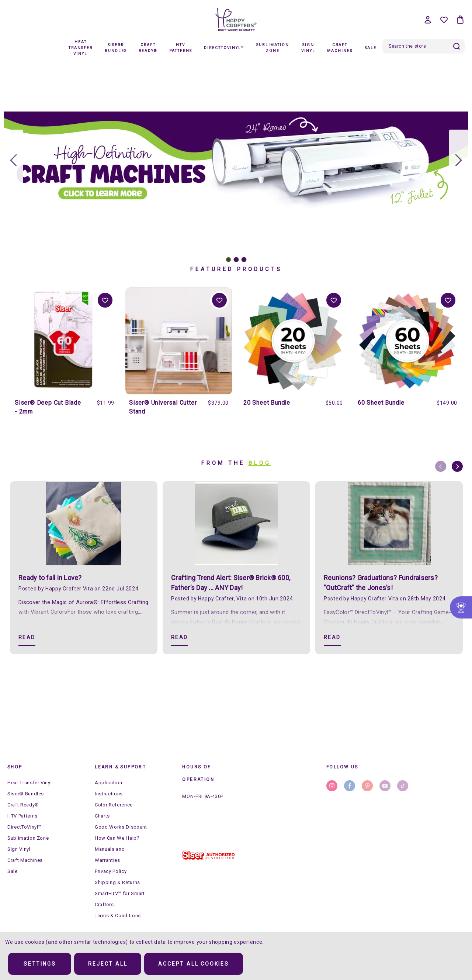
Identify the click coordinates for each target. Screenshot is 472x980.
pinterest (367, 786)
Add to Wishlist (105, 300)
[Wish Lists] (444, 20)
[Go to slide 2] (459, 161)
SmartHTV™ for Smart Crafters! (120, 899)
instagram (332, 786)
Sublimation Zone (273, 48)
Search (457, 46)
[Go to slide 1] (228, 260)
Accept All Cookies (193, 964)
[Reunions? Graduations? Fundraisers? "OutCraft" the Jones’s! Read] (332, 638)
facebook (350, 786)
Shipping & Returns (117, 882)
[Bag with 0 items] (460, 20)
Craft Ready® (148, 48)
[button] (208, 855)
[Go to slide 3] (14, 161)
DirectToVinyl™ (224, 48)
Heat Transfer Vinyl (81, 48)
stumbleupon (403, 786)
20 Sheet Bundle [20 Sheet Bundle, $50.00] (267, 403)
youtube (385, 786)
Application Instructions (109, 788)
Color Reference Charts (114, 810)
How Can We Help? (117, 838)
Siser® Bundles (116, 48)
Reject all (108, 964)
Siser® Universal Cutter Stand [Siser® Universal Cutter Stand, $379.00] (163, 407)
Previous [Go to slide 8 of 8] (441, 466)
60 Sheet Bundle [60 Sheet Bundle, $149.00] (381, 403)
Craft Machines (340, 48)
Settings (40, 964)
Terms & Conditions (118, 916)
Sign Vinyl (308, 48)
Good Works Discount (121, 827)
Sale (371, 48)
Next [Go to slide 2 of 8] (457, 466)
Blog (260, 463)
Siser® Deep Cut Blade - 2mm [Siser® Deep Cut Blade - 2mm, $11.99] (48, 407)
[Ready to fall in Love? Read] (27, 638)
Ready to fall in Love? (50, 578)
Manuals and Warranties (110, 855)
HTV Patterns (181, 48)
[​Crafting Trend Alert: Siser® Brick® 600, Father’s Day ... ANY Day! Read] (180, 638)
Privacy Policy (111, 871)
